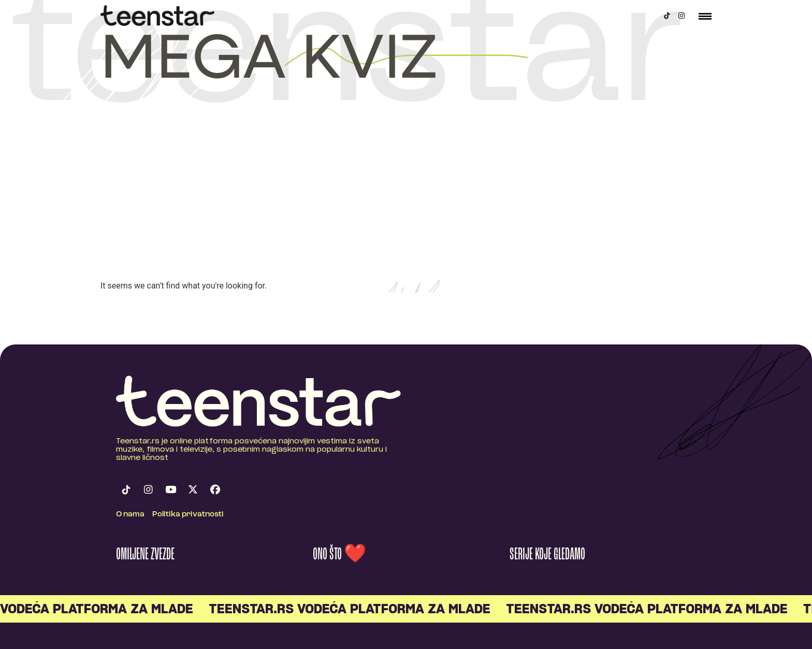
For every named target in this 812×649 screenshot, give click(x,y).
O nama (130, 515)
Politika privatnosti (188, 515)
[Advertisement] (406, 202)
